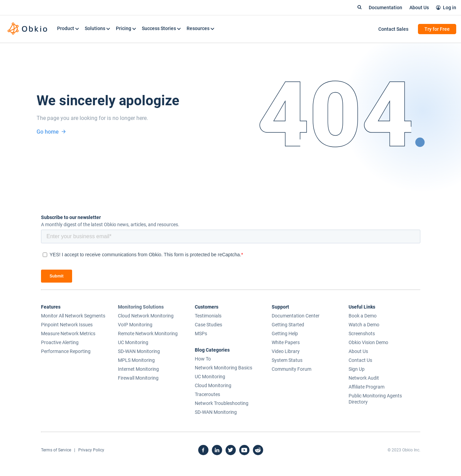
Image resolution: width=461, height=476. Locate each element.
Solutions (97, 28)
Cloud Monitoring (213, 385)
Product (68, 28)
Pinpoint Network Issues (67, 325)
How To (203, 359)
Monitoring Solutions (141, 307)
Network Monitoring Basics (223, 368)
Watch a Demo (364, 325)
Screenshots (362, 334)
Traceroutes (207, 394)
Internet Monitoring (138, 369)
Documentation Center (296, 316)
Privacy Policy (91, 450)
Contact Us (360, 360)
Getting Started (288, 325)
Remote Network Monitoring (148, 334)
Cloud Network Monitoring (146, 316)
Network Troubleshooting (222, 403)
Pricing (126, 28)
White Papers (286, 342)
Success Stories (161, 28)
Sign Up (357, 369)
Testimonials (208, 316)
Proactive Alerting (60, 342)
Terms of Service (56, 450)
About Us (419, 8)
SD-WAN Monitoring (139, 351)
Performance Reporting (66, 351)
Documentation (385, 8)
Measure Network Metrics (68, 334)
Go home (51, 132)
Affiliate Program (367, 387)
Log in (450, 8)
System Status (287, 360)
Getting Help (285, 334)
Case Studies (208, 325)
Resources (200, 28)
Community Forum (291, 369)
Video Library (286, 351)
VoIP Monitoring (135, 325)
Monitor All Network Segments (73, 316)
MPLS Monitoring (136, 360)
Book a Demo (363, 316)
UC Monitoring (133, 342)
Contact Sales (393, 29)
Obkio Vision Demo (368, 342)
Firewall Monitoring (138, 378)
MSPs (201, 334)
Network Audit (364, 378)
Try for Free (437, 29)
